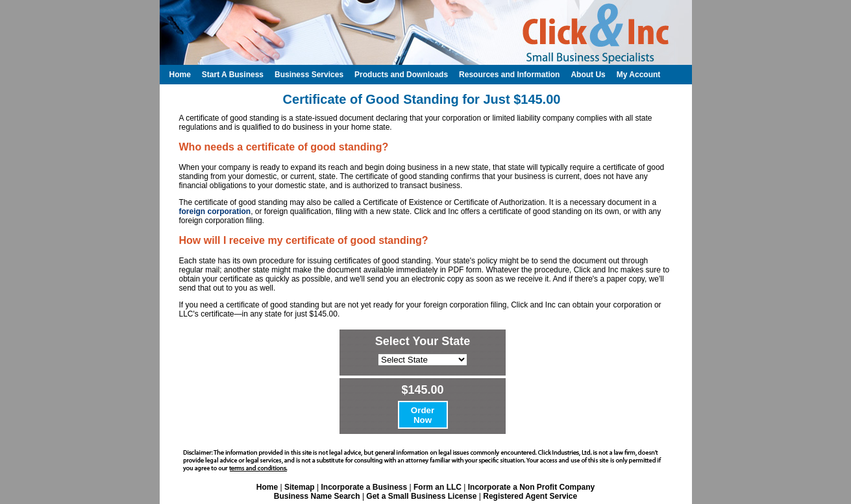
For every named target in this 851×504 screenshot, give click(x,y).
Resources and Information (509, 75)
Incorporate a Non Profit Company (531, 487)
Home (267, 487)
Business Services (309, 75)
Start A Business (233, 75)
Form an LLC (438, 487)
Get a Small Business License (421, 496)
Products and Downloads (401, 75)
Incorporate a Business (364, 487)
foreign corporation (215, 211)
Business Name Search (317, 496)
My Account (639, 75)
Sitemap (300, 487)
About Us (588, 75)
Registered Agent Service (530, 496)
